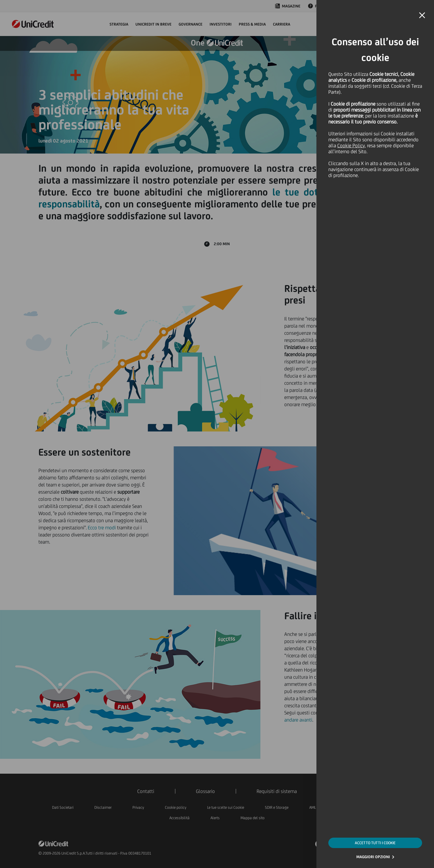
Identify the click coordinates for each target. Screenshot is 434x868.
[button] (422, 15)
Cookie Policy (351, 146)
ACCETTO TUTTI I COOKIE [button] (375, 843)
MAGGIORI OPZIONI (373, 857)
